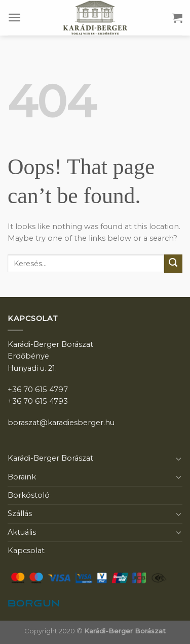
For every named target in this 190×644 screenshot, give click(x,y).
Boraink (22, 477)
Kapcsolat (26, 551)
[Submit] (173, 264)
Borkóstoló (29, 495)
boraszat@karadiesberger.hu (61, 423)
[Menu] (15, 18)
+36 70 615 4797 (38, 390)
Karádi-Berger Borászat (50, 458)
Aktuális (22, 532)
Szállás (20, 513)
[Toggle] (179, 459)
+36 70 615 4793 (38, 401)
